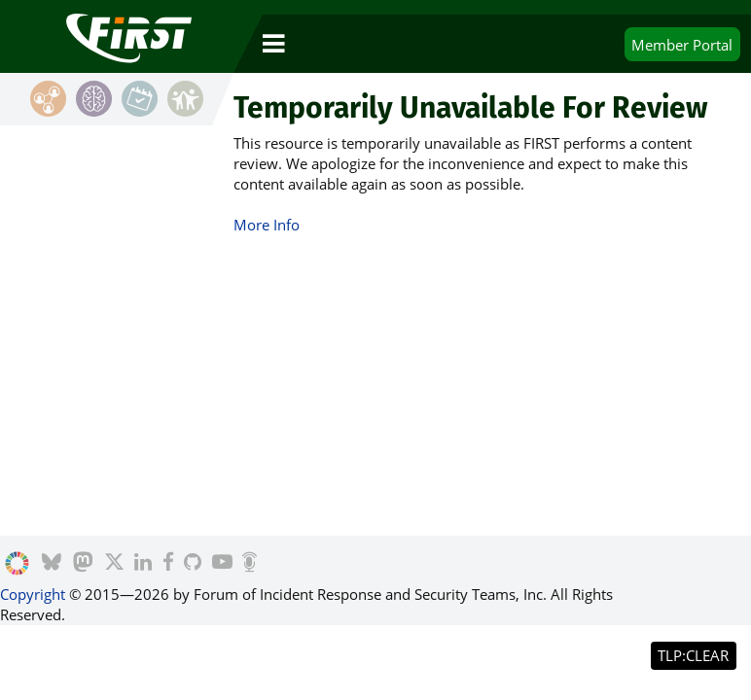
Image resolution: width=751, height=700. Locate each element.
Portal (682, 45)
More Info (267, 225)
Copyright (33, 594)
